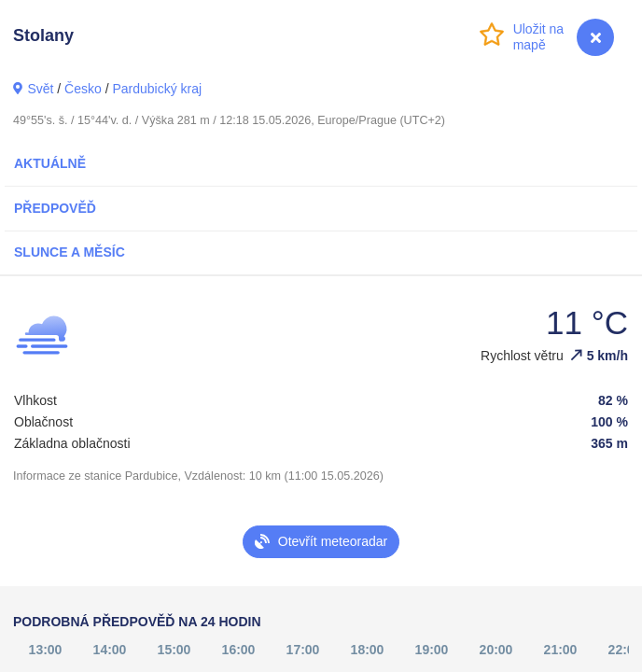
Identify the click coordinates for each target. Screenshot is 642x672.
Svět (40, 89)
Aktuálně (50, 163)
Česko (83, 89)
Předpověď (55, 208)
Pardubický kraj (157, 89)
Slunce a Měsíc (70, 252)
